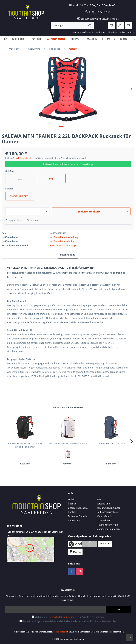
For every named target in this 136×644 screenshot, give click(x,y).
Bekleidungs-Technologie (63, 245)
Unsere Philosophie (78, 508)
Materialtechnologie (107, 525)
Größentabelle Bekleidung (64, 237)
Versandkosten (60, 632)
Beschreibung (68, 255)
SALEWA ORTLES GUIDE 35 (111, 443)
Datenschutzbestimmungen (63, 617)
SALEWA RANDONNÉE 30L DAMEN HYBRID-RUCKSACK (25, 445)
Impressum (74, 520)
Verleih (72, 499)
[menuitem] (72, 25)
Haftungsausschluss (107, 512)
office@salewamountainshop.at (100, 19)
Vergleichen (13, 220)
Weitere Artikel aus (68, 407)
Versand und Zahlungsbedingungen (109, 506)
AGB (99, 499)
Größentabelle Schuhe (62, 241)
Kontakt (72, 512)
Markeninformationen (108, 529)
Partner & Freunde (78, 516)
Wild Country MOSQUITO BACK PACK (68, 443)
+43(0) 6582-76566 (100, 12)
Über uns (73, 504)
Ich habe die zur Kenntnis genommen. (69, 617)
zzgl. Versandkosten (24, 158)
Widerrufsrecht (104, 516)
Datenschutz (103, 520)
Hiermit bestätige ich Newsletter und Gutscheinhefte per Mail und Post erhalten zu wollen (69, 621)
